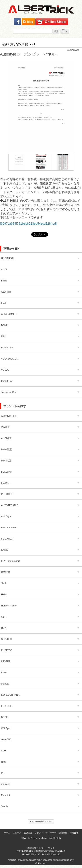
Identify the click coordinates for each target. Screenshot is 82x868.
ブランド (39, 833)
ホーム (7, 833)
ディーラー (51, 833)
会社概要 (63, 833)
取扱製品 (28, 833)
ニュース (17, 833)
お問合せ (74, 833)
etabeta (43, 838)
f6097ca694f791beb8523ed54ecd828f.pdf (28, 224)
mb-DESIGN (55, 838)
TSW (23, 838)
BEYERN (33, 838)
